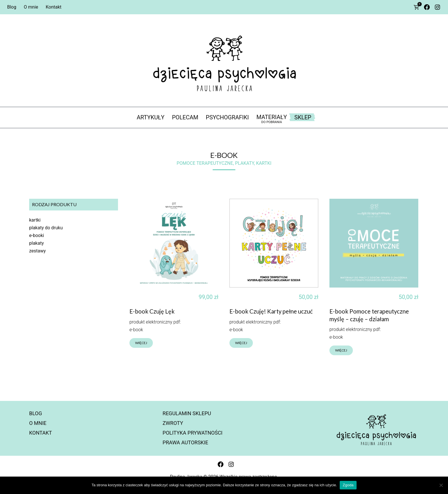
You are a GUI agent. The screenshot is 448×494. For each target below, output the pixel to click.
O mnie (31, 7)
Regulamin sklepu (187, 413)
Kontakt (54, 7)
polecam (185, 117)
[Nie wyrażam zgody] (441, 485)
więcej (141, 343)
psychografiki (227, 117)
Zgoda (348, 485)
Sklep (303, 117)
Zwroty (173, 423)
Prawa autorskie (185, 442)
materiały (272, 119)
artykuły (151, 117)
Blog (12, 7)
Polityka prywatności (193, 433)
